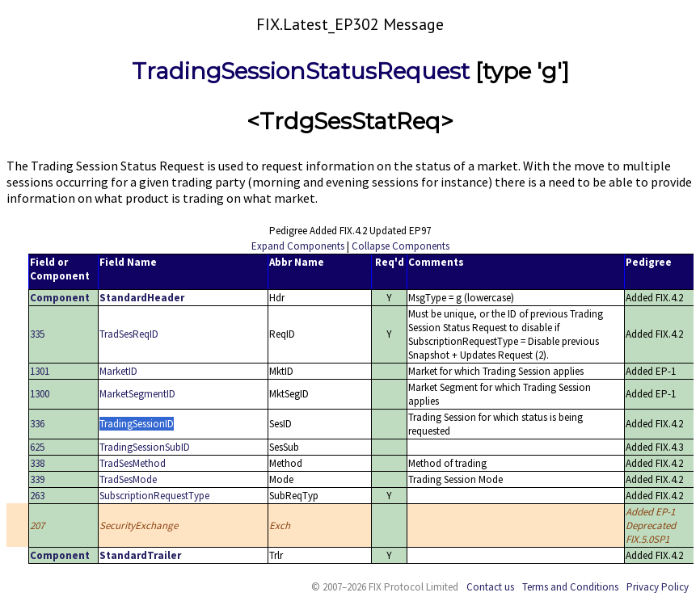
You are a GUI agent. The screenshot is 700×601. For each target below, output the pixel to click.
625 (37, 447)
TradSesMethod (133, 463)
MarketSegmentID (137, 394)
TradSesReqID (129, 334)
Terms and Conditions (570, 587)
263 (37, 496)
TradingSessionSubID (145, 447)
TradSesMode (128, 479)
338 (37, 463)
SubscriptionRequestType (154, 496)
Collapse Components (401, 246)
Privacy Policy (658, 587)
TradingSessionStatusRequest (301, 71)
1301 (40, 371)
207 (37, 525)
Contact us (490, 587)
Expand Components (298, 246)
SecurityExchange (139, 525)
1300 (40, 394)
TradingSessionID (137, 424)
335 (37, 334)
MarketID (118, 371)
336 (37, 424)
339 (37, 479)
